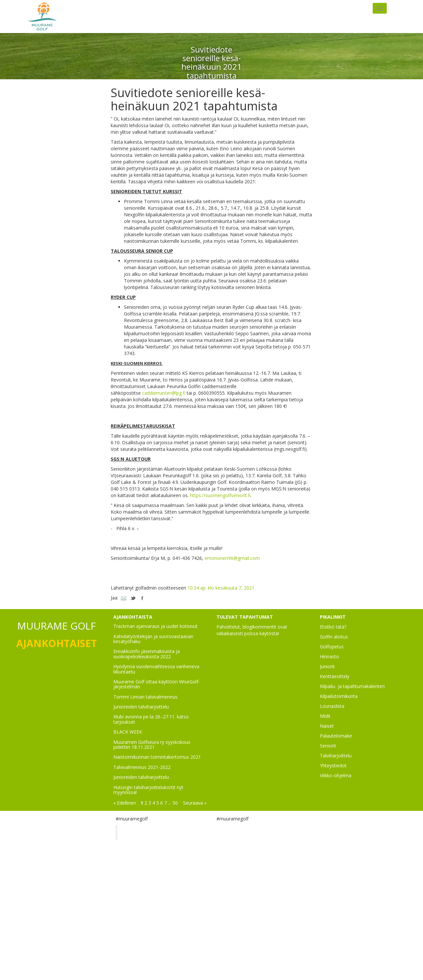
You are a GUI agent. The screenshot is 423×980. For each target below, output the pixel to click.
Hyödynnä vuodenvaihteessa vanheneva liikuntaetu (156, 669)
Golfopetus (332, 647)
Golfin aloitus (334, 637)
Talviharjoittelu (336, 756)
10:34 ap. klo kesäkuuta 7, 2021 (221, 588)
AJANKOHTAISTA (133, 617)
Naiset (327, 726)
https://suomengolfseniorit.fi (220, 495)
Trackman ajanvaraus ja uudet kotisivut (155, 626)
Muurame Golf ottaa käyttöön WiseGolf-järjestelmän (157, 684)
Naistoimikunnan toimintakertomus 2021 (157, 757)
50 (175, 803)
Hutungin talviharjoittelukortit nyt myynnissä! (148, 790)
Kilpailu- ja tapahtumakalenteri (352, 686)
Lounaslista (332, 706)
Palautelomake (336, 736)
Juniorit (327, 666)
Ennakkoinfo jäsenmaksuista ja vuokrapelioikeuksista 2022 (147, 654)
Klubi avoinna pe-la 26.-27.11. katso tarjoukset (151, 719)
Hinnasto (329, 656)
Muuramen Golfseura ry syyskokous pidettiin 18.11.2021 (152, 744)
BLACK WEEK (128, 732)
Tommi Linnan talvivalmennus (145, 697)
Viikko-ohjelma (336, 775)
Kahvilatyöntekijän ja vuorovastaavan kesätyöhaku (153, 639)
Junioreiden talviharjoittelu (141, 707)
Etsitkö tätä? (333, 627)
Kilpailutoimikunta (339, 696)
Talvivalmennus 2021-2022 (142, 767)
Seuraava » (195, 803)
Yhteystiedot (333, 765)
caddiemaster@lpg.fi (164, 393)
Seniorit (328, 746)
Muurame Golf (144, 833)
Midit (325, 716)
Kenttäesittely (335, 676)
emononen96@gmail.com (232, 558)
